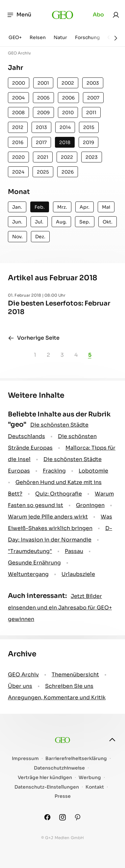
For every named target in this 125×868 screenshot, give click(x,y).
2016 (18, 142)
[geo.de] (63, 15)
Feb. (40, 207)
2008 (18, 113)
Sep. (85, 222)
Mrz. (62, 207)
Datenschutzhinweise (59, 768)
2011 (91, 113)
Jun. (17, 222)
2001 (43, 83)
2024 (18, 172)
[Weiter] (116, 38)
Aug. (61, 222)
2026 (68, 172)
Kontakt (95, 787)
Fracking (54, 471)
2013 (41, 127)
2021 (43, 157)
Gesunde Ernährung (34, 563)
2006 (68, 98)
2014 (65, 127)
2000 (19, 83)
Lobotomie (93, 471)
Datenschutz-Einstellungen (47, 787)
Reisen (38, 37)
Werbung (90, 778)
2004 (18, 98)
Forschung (87, 37)
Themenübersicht (75, 675)
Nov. (17, 237)
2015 (89, 127)
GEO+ (15, 37)
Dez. (40, 237)
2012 (18, 127)
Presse (63, 796)
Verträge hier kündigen (45, 778)
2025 (43, 172)
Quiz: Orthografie (59, 494)
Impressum (25, 759)
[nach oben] (112, 740)
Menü (19, 15)
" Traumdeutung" (30, 551)
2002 (68, 83)
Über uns (20, 686)
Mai (106, 207)
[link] (116, 15)
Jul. (39, 222)
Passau (74, 551)
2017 (41, 142)
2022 (67, 157)
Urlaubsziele (78, 574)
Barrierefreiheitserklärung (76, 759)
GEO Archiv (23, 675)
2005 (43, 98)
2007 (93, 98)
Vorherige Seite (34, 338)
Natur (60, 37)
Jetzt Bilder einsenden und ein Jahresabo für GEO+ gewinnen (60, 608)
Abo (98, 15)
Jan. (17, 207)
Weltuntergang (28, 574)
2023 (92, 157)
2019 (88, 142)
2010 (68, 113)
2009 (43, 113)
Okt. (108, 222)
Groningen (90, 505)
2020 (18, 157)
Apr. (85, 207)
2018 (65, 142)
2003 (93, 83)
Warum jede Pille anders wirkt (48, 517)
